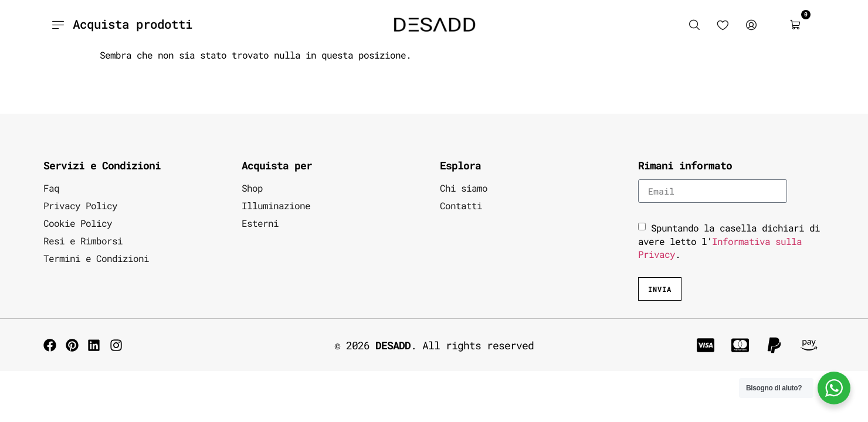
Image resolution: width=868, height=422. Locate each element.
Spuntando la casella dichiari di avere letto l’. (729, 241)
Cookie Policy (78, 223)
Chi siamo (464, 188)
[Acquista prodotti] (58, 25)
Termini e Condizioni (96, 258)
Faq (51, 188)
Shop (252, 188)
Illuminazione (276, 205)
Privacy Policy (80, 205)
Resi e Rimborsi (83, 241)
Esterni (260, 223)
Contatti (461, 205)
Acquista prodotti (133, 24)
